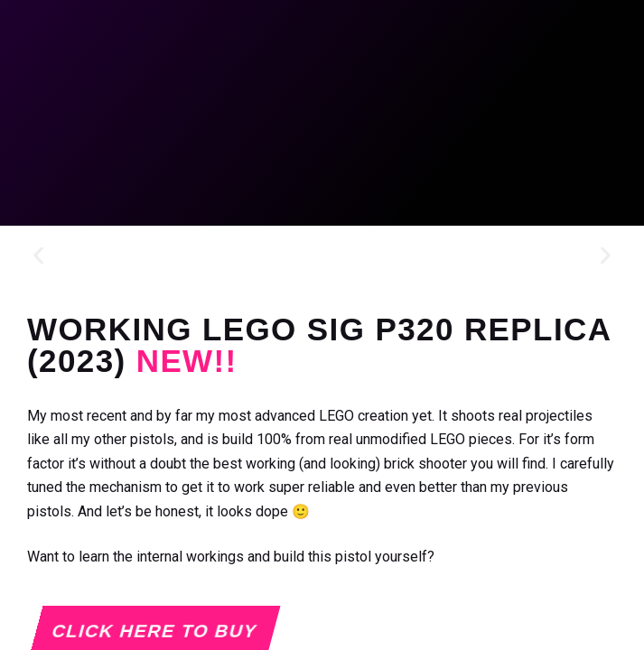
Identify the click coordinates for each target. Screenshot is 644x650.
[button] (38, 256)
